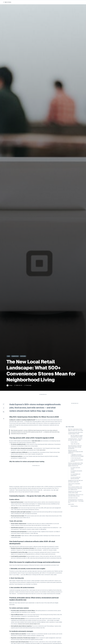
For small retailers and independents (75, 499)
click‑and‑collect (41, 453)
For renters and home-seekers (76, 492)
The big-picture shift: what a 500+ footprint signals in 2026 (76, 457)
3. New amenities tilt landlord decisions (77, 485)
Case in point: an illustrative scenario (74, 508)
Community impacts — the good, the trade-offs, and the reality (75, 463)
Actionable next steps (73, 522)
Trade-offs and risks (75, 468)
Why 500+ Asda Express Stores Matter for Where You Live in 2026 (76, 454)
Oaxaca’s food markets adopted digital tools (29, 626)
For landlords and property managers (76, 496)
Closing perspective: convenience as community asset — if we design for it (76, 525)
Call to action (71, 528)
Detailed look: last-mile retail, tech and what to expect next (76, 505)
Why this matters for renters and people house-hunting (77, 460)
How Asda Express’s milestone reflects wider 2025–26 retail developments (75, 471)
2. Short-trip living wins (76, 482)
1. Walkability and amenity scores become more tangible (77, 479)
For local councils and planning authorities (75, 502)
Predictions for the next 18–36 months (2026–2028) (75, 516)
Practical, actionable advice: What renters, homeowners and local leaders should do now (75, 488)
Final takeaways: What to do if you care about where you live (76, 519)
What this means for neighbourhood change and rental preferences (75, 476)
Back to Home (7, 2)
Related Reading (74, 530)
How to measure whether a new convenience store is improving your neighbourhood (75, 512)
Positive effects (74, 466)
